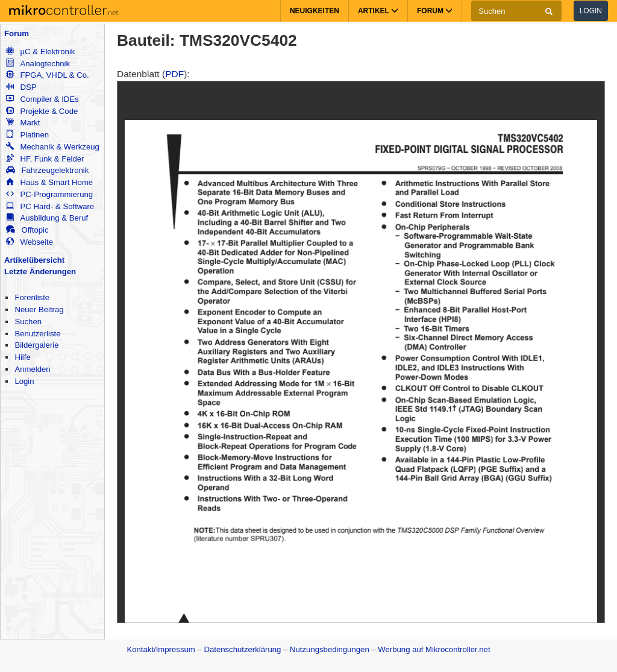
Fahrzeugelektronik (47, 170)
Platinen (27, 135)
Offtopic (27, 230)
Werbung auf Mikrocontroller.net (434, 649)
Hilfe (22, 357)
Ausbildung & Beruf (47, 218)
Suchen (28, 322)
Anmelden (32, 369)
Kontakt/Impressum (161, 649)
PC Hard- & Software (50, 206)
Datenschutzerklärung (242, 649)
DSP (21, 87)
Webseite (30, 242)
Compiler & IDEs (42, 99)
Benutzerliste (37, 334)
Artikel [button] (378, 11)
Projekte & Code (42, 111)
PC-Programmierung (49, 194)
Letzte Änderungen (40, 272)
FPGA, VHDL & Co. (47, 75)
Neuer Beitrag (39, 309)
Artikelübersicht (34, 260)
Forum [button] (435, 11)
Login (591, 11)
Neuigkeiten (315, 11)
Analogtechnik (38, 64)
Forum (17, 33)
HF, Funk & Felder (45, 159)
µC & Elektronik (40, 52)
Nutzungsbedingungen (330, 649)
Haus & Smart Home (49, 182)
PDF (174, 74)
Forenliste (32, 297)
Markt (23, 123)
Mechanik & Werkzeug (52, 147)
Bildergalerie (36, 345)
